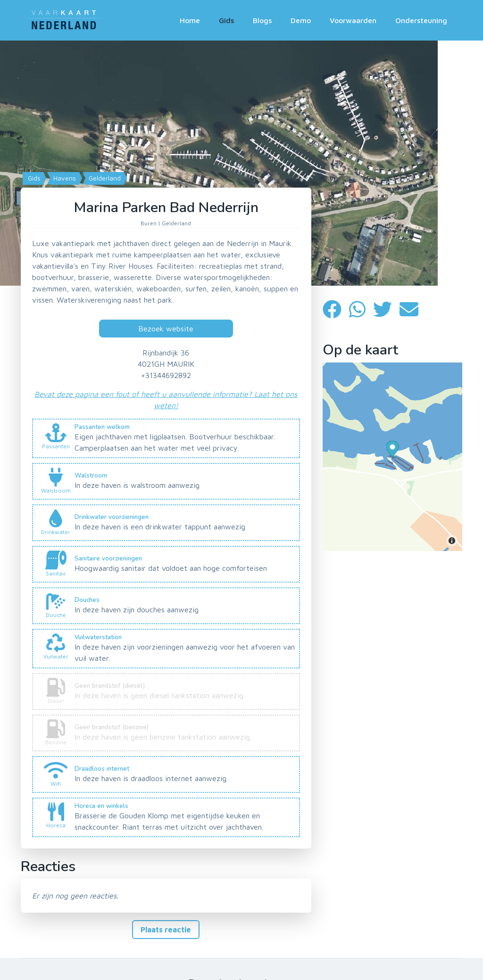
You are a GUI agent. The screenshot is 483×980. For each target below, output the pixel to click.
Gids (226, 20)
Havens (64, 178)
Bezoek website (166, 329)
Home (190, 20)
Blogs (262, 20)
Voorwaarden (353, 20)
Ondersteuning (421, 20)
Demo (301, 20)
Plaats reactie (166, 930)
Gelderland (104, 178)
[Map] (241, 163)
